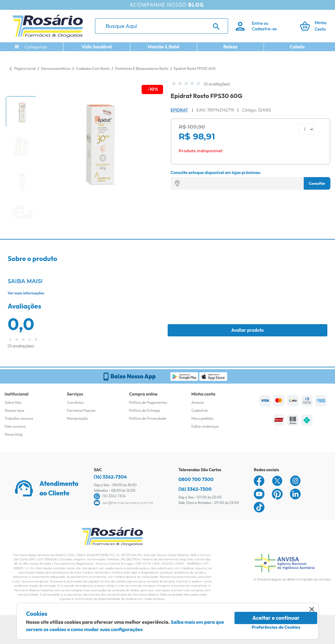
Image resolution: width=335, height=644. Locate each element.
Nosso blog (13, 434)
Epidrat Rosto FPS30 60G (195, 68)
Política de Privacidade (148, 418)
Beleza (230, 47)
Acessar (198, 402)
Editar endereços (205, 426)
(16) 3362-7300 (195, 489)
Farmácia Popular (81, 410)
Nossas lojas (15, 410)
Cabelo (297, 47)
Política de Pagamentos (148, 402)
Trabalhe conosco (19, 418)
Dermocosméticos (56, 68)
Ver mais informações (26, 293)
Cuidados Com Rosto (93, 68)
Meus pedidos (202, 418)
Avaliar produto (247, 330)
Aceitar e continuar (276, 618)
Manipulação (77, 418)
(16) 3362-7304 (110, 477)
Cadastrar (200, 410)
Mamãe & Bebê (164, 47)
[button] (21, 112)
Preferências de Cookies (276, 627)
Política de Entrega (144, 410)
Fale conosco (15, 426)
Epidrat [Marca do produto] (179, 110)
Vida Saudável (97, 47)
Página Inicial (25, 68)
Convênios (75, 402)
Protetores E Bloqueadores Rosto (142, 68)
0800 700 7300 (196, 479)
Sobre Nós (13, 402)
